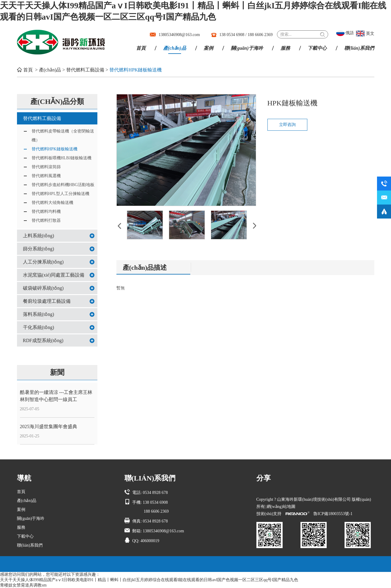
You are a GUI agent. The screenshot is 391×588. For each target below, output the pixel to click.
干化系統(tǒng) (39, 327)
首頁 (141, 48)
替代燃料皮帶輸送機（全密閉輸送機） (63, 136)
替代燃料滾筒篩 (46, 167)
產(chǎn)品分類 (57, 102)
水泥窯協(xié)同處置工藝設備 (54, 275)
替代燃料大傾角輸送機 (52, 203)
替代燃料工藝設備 (85, 70)
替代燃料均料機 (46, 212)
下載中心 (317, 48)
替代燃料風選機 (46, 176)
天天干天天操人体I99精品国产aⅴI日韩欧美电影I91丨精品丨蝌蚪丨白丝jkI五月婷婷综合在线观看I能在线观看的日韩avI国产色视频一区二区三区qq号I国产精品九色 (149, 580)
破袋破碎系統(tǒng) (43, 288)
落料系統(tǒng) (39, 314)
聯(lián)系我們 (359, 48)
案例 (208, 48)
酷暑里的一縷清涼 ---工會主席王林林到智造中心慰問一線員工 (56, 396)
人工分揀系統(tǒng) (43, 262)
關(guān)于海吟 (247, 48)
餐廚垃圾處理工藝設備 (47, 301)
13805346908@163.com (179, 35)
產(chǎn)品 (175, 48)
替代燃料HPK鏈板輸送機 (135, 70)
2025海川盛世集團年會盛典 (49, 426)
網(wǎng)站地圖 (281, 507)
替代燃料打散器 (46, 220)
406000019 (150, 541)
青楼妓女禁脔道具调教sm (23, 585)
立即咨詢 (287, 125)
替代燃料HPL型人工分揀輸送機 (60, 194)
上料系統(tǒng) (39, 236)
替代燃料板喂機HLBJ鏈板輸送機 (61, 158)
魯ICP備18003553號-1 (333, 514)
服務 (285, 48)
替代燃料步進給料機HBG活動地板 (63, 185)
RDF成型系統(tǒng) (43, 340)
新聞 (57, 372)
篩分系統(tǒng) (39, 249)
